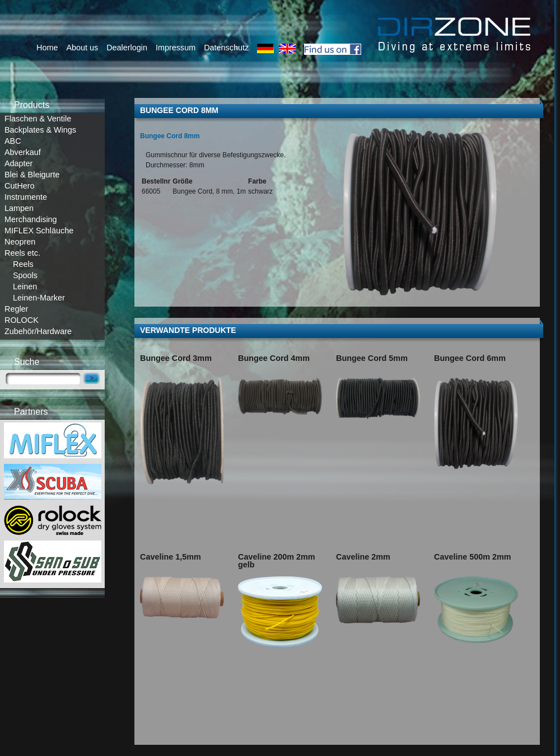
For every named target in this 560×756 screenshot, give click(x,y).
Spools (25, 275)
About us (82, 48)
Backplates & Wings (40, 130)
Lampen (19, 208)
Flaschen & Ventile (38, 119)
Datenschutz (226, 48)
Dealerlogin (127, 48)
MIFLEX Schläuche (39, 231)
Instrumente (26, 197)
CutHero (20, 186)
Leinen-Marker (39, 298)
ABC (13, 141)
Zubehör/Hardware (38, 331)
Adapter (18, 163)
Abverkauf (23, 152)
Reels (23, 264)
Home (47, 48)
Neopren (20, 242)
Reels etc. (22, 253)
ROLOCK (22, 320)
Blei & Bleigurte (32, 175)
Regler (16, 309)
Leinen (25, 287)
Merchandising (31, 219)
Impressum (176, 48)
